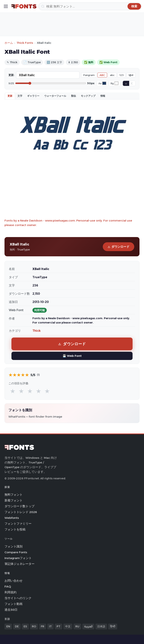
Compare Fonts (16, 552)
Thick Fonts (25, 43)
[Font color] (104, 83)
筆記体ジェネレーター (19, 564)
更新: (11, 75)
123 (121, 75)
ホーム (9, 43)
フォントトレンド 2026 (21, 512)
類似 (73, 96)
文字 (20, 96)
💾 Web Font (72, 356)
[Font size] (51, 83)
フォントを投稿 (15, 529)
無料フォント (13, 495)
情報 (103, 96)
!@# (131, 75)
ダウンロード (118, 247)
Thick (37, 331)
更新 (10, 96)
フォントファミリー (18, 524)
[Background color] (116, 83)
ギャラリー (33, 96)
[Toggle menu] (6, 6)
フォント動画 (13, 604)
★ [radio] (13, 391)
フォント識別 (13, 546)
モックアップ (88, 96)
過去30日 (11, 610)
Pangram (89, 75)
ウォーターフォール (55, 96)
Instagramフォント (18, 558)
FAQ (8, 586)
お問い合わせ (13, 581)
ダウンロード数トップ (19, 506)
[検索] (90, 6)
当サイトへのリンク (18, 598)
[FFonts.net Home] (24, 6)
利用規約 (10, 592)
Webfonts (12, 518)
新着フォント (13, 500)
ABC (102, 75)
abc (112, 75)
